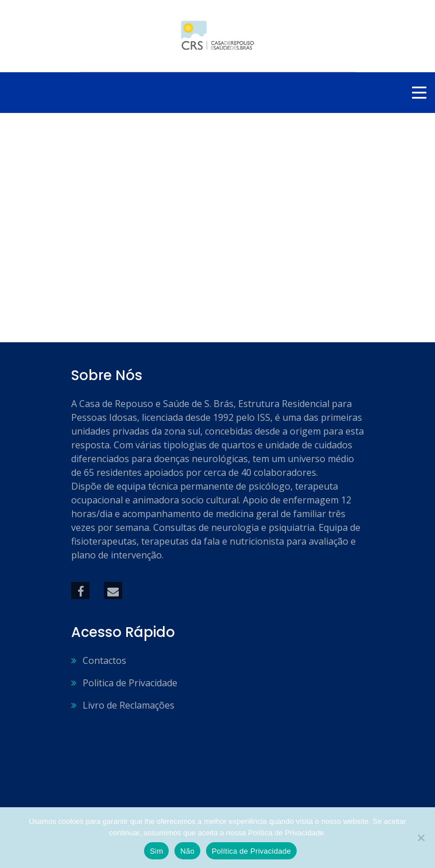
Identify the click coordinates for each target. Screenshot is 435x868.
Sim (156, 851)
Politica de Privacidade (130, 683)
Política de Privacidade (251, 851)
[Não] (421, 838)
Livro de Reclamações (129, 705)
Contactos (104, 660)
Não (187, 851)
